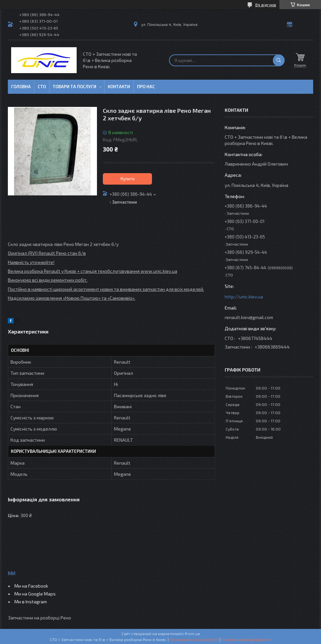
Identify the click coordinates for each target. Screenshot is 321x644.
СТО (42, 87)
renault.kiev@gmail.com (249, 317)
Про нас (146, 87)
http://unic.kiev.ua (244, 297)
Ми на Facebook (31, 586)
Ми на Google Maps (35, 594)
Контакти (119, 87)
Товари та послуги (75, 87)
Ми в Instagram (31, 602)
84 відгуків (266, 5)
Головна (21, 87)
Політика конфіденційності (246, 639)
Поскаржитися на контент (194, 639)
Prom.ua (192, 634)
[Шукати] (279, 60)
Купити (128, 179)
